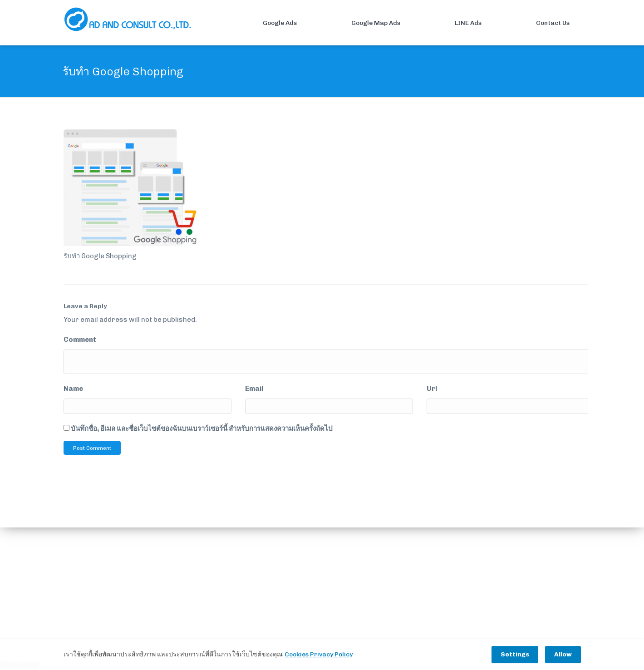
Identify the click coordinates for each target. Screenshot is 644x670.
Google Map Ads (360, 23)
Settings (515, 655)
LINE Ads (452, 23)
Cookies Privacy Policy (319, 655)
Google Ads (264, 23)
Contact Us (537, 23)
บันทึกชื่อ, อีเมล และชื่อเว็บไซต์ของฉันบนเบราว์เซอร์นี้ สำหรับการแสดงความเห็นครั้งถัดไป (202, 429)
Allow (563, 655)
